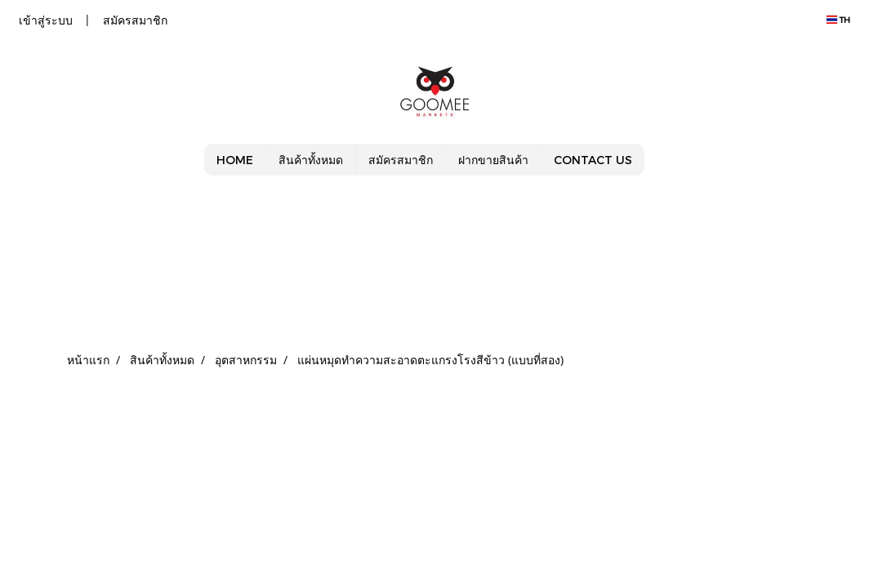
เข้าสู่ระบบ (46, 20)
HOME (235, 160)
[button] (659, 160)
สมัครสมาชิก (135, 20)
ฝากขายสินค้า (493, 160)
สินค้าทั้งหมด (311, 160)
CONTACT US (593, 160)
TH (838, 20)
